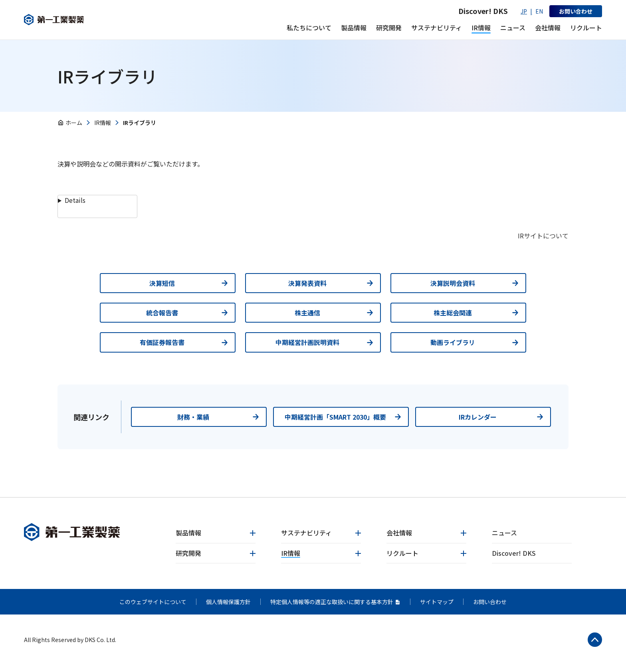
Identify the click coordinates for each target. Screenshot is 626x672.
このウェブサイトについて (153, 602)
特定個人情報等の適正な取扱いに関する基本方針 (335, 602)
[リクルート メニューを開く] (586, 28)
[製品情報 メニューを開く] (354, 28)
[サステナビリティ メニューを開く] (437, 28)
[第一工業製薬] (75, 20)
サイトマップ (437, 602)
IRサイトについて (543, 236)
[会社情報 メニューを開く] (548, 28)
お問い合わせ (490, 602)
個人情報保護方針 (228, 602)
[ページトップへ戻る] (591, 643)
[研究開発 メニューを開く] (389, 28)
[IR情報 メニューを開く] (481, 28)
